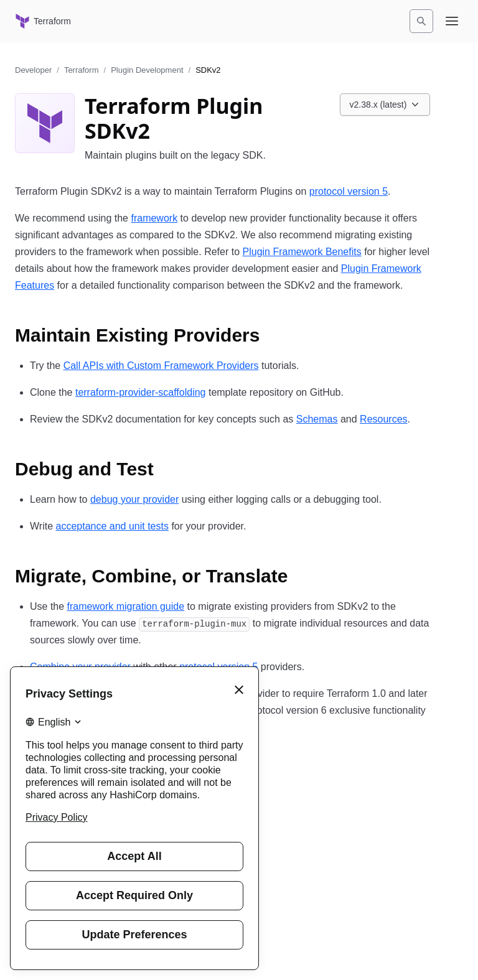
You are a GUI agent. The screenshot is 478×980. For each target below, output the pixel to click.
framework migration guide (126, 606)
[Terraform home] (43, 21)
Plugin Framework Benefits (302, 252)
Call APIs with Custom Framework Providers (161, 366)
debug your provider (134, 499)
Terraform (82, 70)
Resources (383, 419)
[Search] (421, 21)
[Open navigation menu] (452, 21)
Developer (33, 70)
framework (154, 218)
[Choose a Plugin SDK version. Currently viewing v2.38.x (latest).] (385, 105)
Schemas (317, 419)
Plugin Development (147, 70)
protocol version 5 (349, 191)
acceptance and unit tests (112, 526)
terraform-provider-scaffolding (141, 392)
